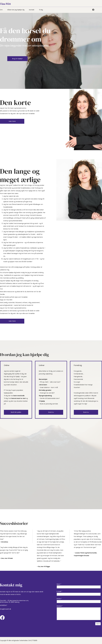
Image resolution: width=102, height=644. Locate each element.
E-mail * (59, 591)
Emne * (59, 599)
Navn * (59, 584)
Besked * (60, 606)
